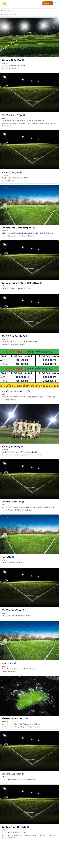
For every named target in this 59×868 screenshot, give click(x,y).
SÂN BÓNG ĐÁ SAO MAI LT (15, 719)
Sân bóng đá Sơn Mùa (13, 60)
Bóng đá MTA (9, 663)
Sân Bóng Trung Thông (14, 115)
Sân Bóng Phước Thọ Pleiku (15, 827)
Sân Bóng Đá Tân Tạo (13, 502)
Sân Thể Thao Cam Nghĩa (15, 336)
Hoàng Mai (8, 557)
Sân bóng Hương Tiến (13, 774)
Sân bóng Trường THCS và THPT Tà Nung (22, 283)
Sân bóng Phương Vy (12, 447)
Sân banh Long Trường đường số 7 (19, 228)
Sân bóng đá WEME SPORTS (16, 391)
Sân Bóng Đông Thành (13, 610)
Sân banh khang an (12, 172)
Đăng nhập (48, 3)
